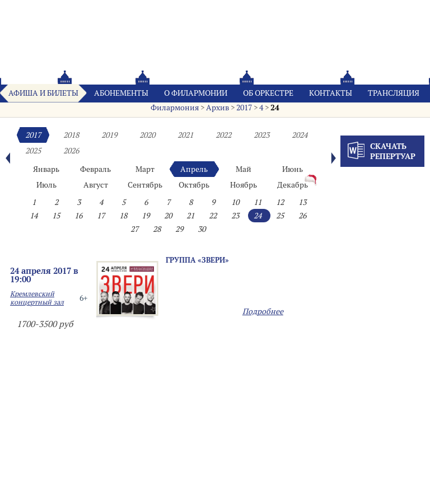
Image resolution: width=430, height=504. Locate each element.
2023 (261, 135)
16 (78, 216)
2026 (71, 151)
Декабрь (293, 185)
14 (34, 216)
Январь (46, 169)
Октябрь (194, 185)
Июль (46, 185)
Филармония (175, 108)
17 (101, 216)
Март (145, 169)
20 (168, 216)
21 (190, 216)
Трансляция (394, 93)
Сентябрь (145, 185)
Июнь (293, 169)
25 (280, 216)
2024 (300, 135)
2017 (244, 108)
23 (235, 216)
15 (56, 216)
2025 (33, 151)
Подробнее (263, 311)
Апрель (194, 169)
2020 (147, 135)
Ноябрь (244, 185)
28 (157, 229)
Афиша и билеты (43, 93)
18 (123, 216)
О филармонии (196, 93)
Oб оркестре (268, 93)
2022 (223, 135)
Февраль (95, 169)
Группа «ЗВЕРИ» (197, 260)
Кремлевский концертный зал (37, 298)
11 (258, 202)
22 (213, 216)
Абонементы (121, 93)
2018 (71, 135)
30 (202, 229)
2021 (185, 135)
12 (280, 202)
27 (134, 229)
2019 (109, 135)
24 (275, 108)
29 (179, 229)
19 (146, 216)
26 (302, 216)
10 (235, 202)
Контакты (331, 93)
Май (244, 169)
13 (302, 202)
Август (96, 185)
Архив (218, 108)
